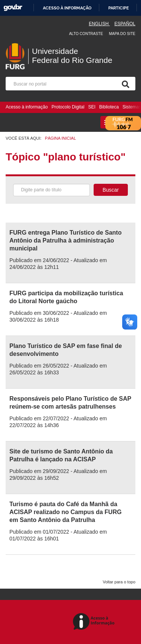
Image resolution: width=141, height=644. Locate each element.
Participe (119, 8)
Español (125, 24)
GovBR (13, 8)
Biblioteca (109, 107)
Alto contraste (86, 34)
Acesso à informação (67, 8)
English (99, 24)
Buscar (111, 190)
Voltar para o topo (119, 582)
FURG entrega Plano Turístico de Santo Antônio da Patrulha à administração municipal (65, 240)
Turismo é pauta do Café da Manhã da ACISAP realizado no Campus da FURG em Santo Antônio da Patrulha (65, 512)
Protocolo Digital (68, 107)
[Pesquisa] (124, 84)
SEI (92, 107)
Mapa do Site (122, 34)
